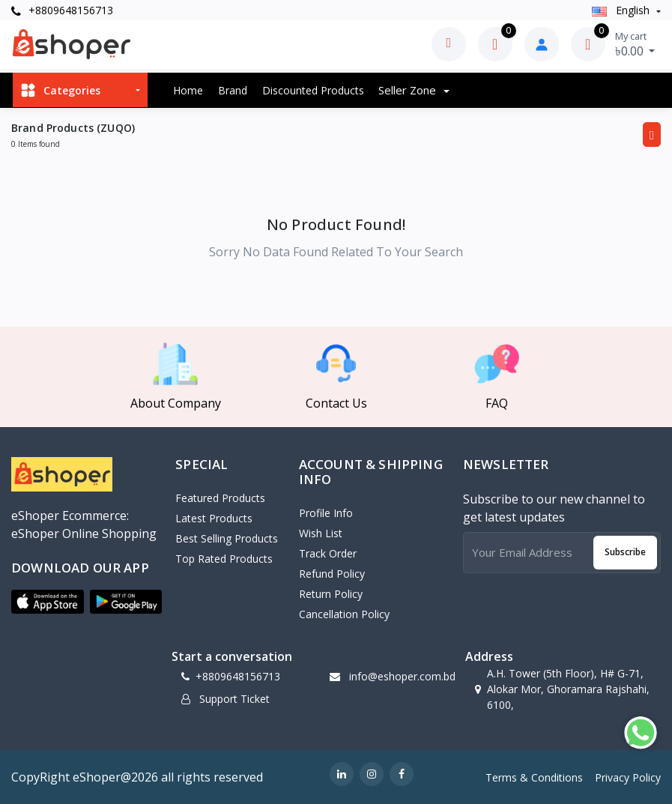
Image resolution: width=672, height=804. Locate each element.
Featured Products (220, 498)
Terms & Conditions (534, 777)
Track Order (328, 553)
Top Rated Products (224, 559)
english (622, 10)
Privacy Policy (628, 777)
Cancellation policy (344, 614)
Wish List (321, 533)
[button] (48, 602)
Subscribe (625, 552)
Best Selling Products (227, 538)
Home (188, 90)
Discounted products (313, 90)
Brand (233, 90)
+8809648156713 (62, 10)
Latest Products (214, 518)
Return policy (331, 594)
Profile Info (326, 513)
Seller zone (409, 90)
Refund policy (332, 574)
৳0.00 (635, 44)
